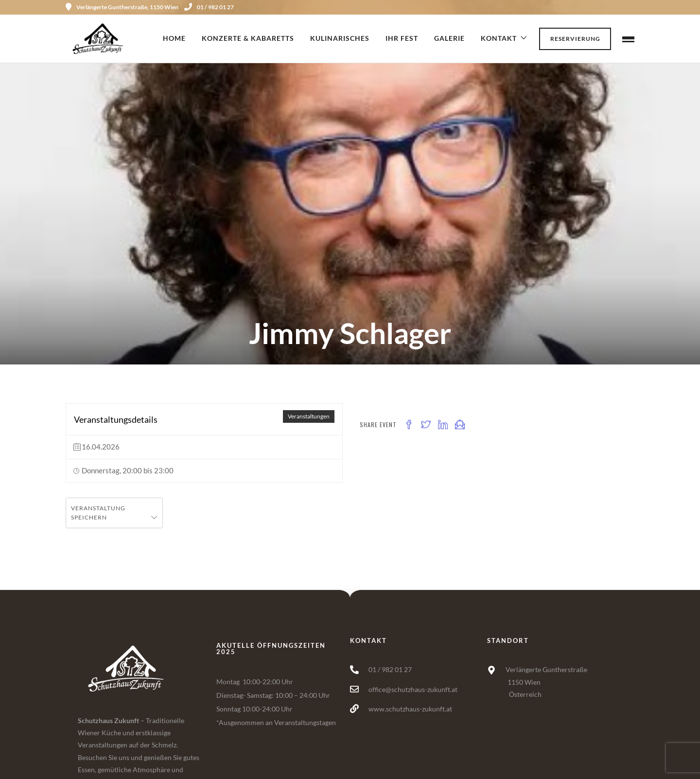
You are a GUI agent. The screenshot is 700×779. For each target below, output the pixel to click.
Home (174, 38)
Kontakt (499, 38)
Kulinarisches (340, 38)
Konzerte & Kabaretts (248, 38)
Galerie (449, 38)
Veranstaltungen (309, 416)
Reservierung (575, 39)
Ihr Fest (402, 38)
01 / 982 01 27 (209, 7)
